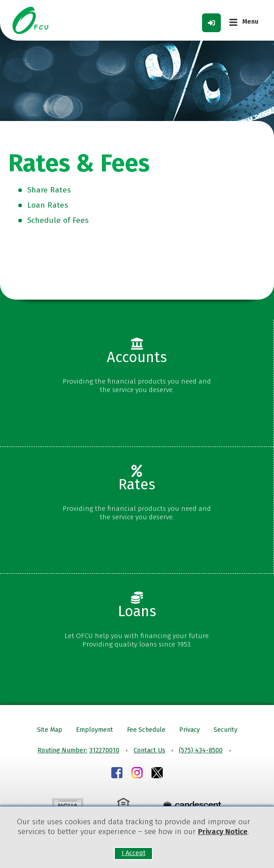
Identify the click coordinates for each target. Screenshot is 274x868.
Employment (95, 730)
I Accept (133, 853)
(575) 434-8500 (201, 750)
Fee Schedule (146, 730)
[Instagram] (137, 774)
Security (226, 730)
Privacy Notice (223, 832)
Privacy (190, 730)
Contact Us (150, 750)
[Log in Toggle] (211, 23)
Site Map (50, 730)
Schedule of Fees (58, 220)
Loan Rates (48, 205)
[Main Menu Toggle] (244, 22)
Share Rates (49, 190)
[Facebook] (117, 774)
